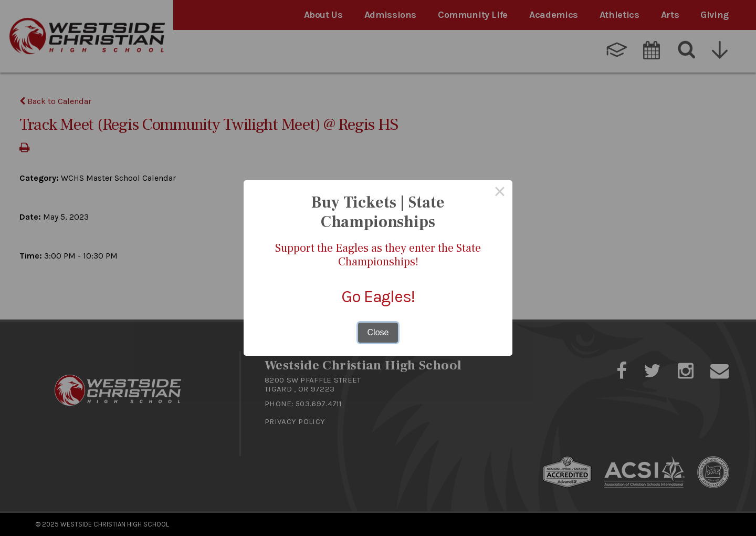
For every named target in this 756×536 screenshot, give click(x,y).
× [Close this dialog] (500, 193)
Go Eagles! (378, 297)
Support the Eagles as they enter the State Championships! (378, 255)
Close (378, 332)
